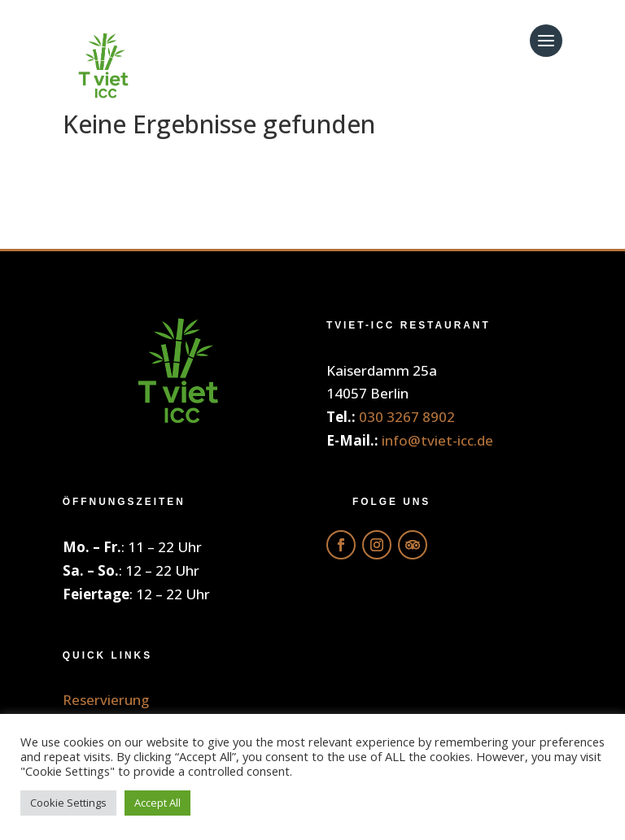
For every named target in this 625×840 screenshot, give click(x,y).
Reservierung (106, 700)
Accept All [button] (157, 803)
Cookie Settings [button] (68, 803)
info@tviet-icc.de (437, 440)
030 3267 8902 (407, 417)
